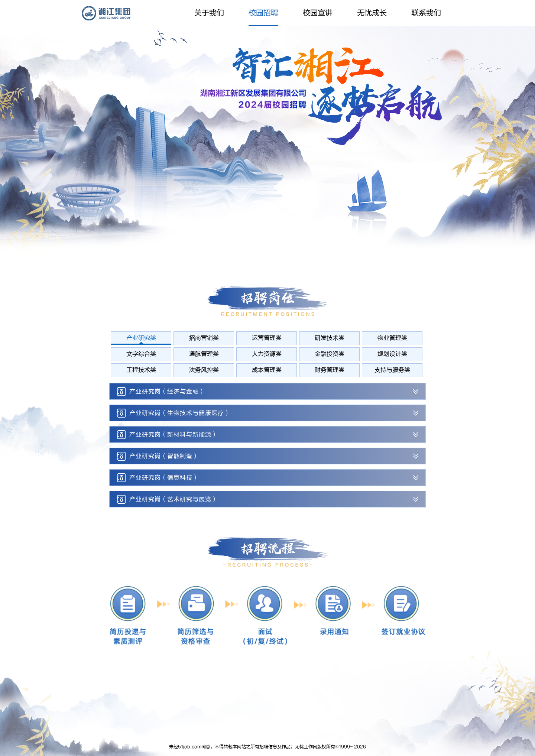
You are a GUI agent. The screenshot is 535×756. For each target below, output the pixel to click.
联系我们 (426, 13)
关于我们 (209, 13)
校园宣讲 (318, 13)
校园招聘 (263, 13)
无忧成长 (372, 13)
